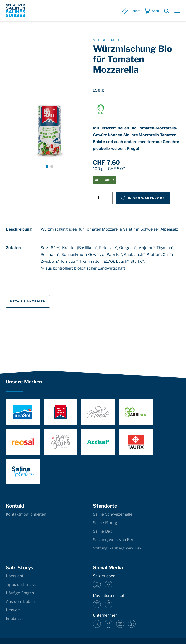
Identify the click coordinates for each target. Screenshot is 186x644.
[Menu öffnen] (177, 11)
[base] (15, 11)
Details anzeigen (28, 301)
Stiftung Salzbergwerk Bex (117, 548)
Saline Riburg (105, 523)
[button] (47, 167)
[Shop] (151, 11)
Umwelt (13, 610)
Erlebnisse (15, 618)
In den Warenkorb (143, 198)
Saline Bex (103, 531)
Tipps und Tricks (21, 584)
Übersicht (15, 576)
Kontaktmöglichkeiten (26, 514)
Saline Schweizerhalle (113, 514)
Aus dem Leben (20, 601)
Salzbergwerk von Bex (113, 540)
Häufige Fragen (20, 593)
